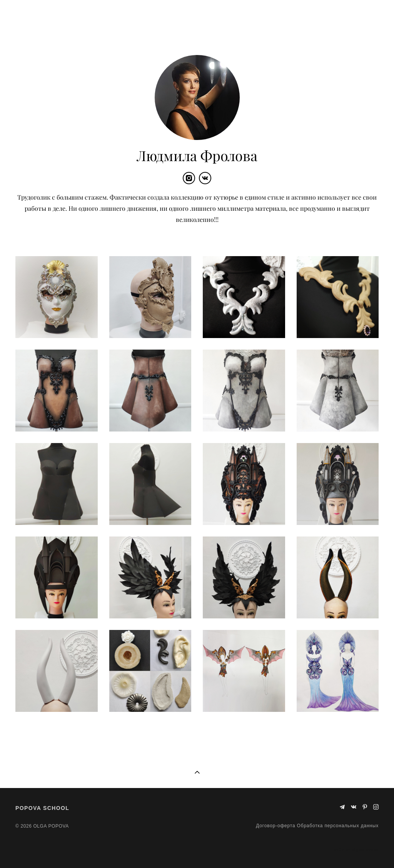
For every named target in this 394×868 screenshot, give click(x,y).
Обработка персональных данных (338, 826)
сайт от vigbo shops (356, 850)
